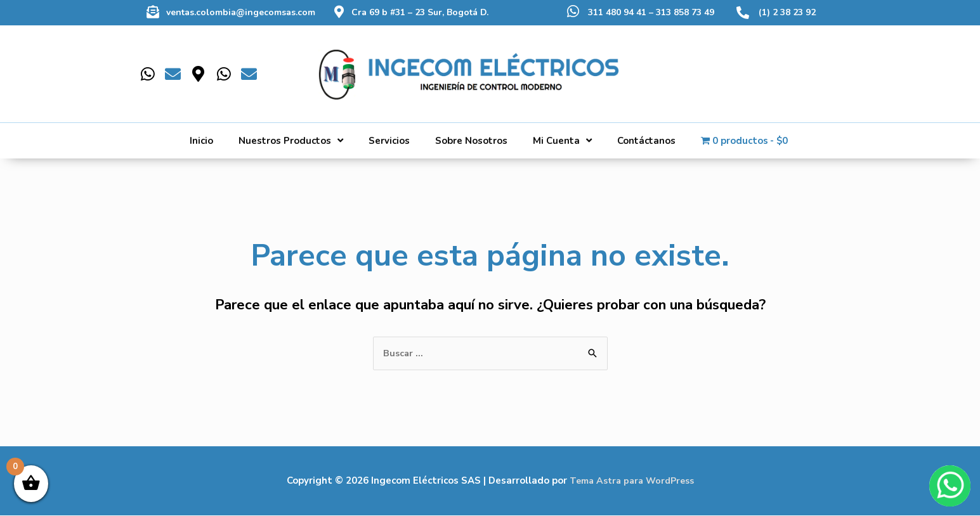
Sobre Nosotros (471, 141)
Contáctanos (646, 141)
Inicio (201, 141)
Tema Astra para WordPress (631, 481)
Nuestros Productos (291, 140)
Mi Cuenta (562, 140)
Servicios (389, 141)
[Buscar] (800, 63)
